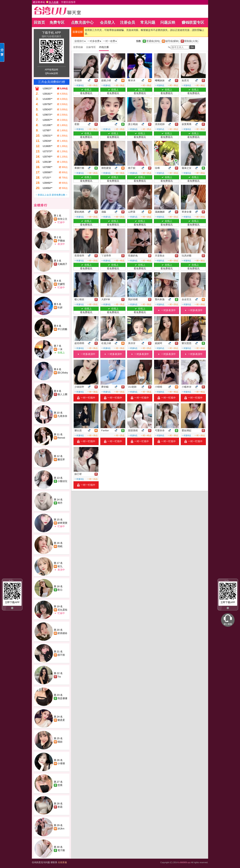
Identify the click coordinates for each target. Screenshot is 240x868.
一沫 (60, 349)
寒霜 (60, 807)
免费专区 (57, 22)
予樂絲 (61, 241)
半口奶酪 (62, 329)
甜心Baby (63, 373)
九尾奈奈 (62, 416)
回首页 (39, 22)
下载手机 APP (51, 33)
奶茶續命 (62, 633)
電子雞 (61, 850)
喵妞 (60, 742)
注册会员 (127, 22)
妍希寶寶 (62, 523)
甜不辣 (61, 655)
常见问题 (148, 22)
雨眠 (60, 546)
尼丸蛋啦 (62, 610)
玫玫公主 (62, 219)
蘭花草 (61, 459)
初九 (60, 566)
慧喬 (60, 785)
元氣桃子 (62, 264)
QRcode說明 (51, 73)
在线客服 (62, 862)
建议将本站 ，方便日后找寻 (54, 2)
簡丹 (60, 503)
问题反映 (168, 22)
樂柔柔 (61, 720)
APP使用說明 (51, 70)
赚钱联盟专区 (193, 22)
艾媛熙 (61, 284)
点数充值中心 (82, 22)
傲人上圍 (62, 394)
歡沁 (60, 590)
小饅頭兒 (62, 481)
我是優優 (62, 698)
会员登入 (107, 22)
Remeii (61, 438)
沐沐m (61, 829)
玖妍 (60, 307)
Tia (59, 677)
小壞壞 (61, 763)
